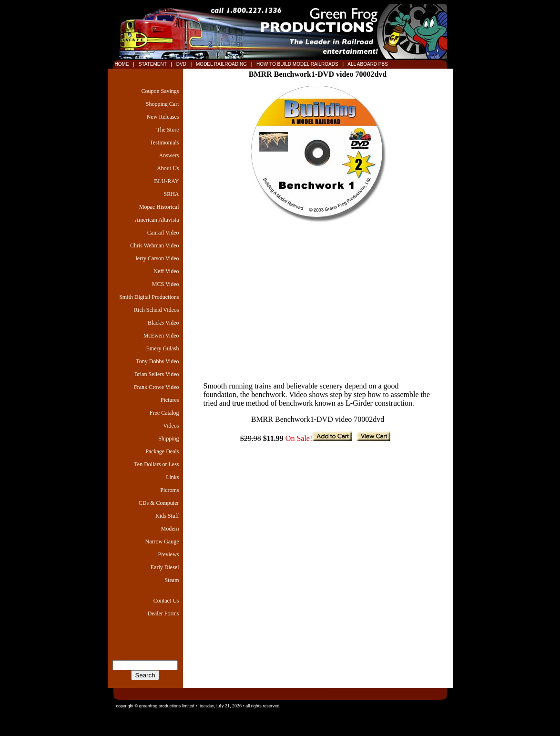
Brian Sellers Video (157, 374)
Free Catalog (164, 413)
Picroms (169, 490)
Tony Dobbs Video (157, 361)
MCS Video (166, 284)
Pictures (170, 400)
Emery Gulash (163, 348)
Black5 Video (163, 323)
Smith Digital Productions (149, 297)
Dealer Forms (163, 613)
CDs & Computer (159, 503)
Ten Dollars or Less (156, 464)
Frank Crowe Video (156, 387)
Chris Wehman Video (155, 245)
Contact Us (166, 601)
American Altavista (157, 220)
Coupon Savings (160, 91)
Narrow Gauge (162, 542)
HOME (122, 64)
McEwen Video (161, 336)
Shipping (168, 439)
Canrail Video (163, 233)
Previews (169, 554)
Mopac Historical (159, 207)
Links (172, 477)
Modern (170, 529)
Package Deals (162, 451)
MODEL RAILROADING (222, 64)
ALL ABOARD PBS (367, 64)
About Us (168, 168)
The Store (168, 130)
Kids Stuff (167, 516)
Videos (171, 426)
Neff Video (166, 271)
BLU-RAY (166, 181)
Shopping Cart (163, 104)
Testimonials (164, 143)
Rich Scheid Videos (156, 310)
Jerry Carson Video (157, 258)
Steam (172, 580)
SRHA (171, 194)
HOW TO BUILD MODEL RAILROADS (298, 64)
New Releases (163, 117)
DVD (182, 64)
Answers (169, 155)
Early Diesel (165, 567)
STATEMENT (153, 64)
